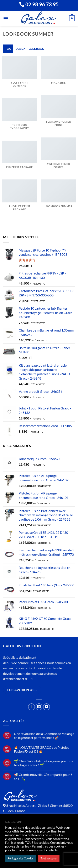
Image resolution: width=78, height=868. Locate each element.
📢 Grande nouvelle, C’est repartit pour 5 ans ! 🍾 (43, 776)
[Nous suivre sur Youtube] (46, 707)
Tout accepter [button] (49, 858)
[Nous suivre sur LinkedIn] (39, 707)
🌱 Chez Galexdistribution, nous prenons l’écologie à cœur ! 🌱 (43, 763)
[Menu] (6, 18)
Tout (9, 49)
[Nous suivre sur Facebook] (32, 707)
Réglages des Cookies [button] (21, 858)
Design (21, 49)
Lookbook (36, 49)
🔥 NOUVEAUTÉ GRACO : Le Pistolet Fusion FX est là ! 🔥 (41, 749)
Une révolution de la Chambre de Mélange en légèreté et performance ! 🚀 (44, 736)
